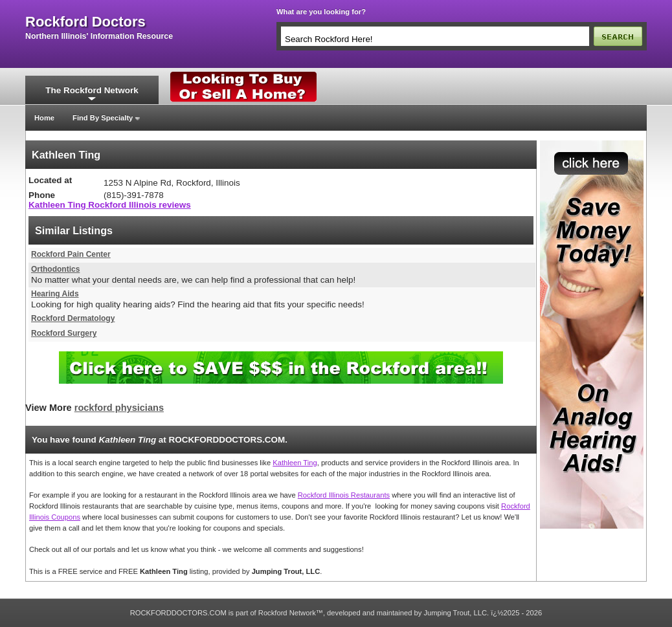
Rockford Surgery (64, 333)
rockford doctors (85, 22)
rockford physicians (119, 408)
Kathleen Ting (295, 463)
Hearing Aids (55, 294)
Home (44, 118)
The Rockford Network (92, 90)
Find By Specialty (103, 118)
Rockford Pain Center (71, 254)
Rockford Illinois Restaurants (344, 495)
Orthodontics (55, 269)
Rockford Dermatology (73, 318)
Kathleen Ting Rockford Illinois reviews (110, 205)
